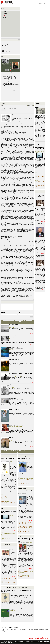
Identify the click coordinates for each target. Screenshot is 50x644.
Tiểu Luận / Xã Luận (22, 488)
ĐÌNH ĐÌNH (3, 110)
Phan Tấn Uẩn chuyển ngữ (30, 478)
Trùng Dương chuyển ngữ (17, 427)
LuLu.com (17, 83)
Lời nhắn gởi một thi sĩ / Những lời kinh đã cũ (18, 410)
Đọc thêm (32, 333)
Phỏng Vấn (20, 536)
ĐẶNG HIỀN (5, 534)
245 (16, 321)
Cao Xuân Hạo (4, 49)
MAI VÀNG (5, 581)
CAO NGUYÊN (4, 46)
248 (22, 321)
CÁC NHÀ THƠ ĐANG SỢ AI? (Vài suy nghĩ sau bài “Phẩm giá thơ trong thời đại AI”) (25, 524)
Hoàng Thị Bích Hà (7, 584)
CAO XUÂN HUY (4, 50)
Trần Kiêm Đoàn (30, 543)
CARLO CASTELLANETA (6, 52)
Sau (32, 105)
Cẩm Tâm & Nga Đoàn (5, 45)
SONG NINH (12, 327)
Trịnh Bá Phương (27, 578)
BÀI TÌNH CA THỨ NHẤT (7, 532)
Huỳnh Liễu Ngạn (6, 541)
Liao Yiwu (11, 427)
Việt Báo (40, 267)
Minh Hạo (22, 525)
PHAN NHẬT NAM (27, 575)
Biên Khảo (3, 456)
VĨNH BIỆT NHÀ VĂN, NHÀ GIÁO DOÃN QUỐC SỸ (40, 195)
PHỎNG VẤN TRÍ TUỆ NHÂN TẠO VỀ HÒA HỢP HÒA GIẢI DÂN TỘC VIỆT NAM (26, 540)
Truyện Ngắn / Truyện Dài (23, 456)
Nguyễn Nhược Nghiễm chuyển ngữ (15, 376)
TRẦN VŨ (22, 575)
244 (13, 321)
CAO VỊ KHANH (4, 47)
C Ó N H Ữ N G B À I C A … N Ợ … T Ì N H (9, 548)
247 (20, 321)
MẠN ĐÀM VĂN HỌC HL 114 (15, 385)
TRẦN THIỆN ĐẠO (13, 387)
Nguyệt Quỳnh (22, 578)
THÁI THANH (10, 581)
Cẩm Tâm (3, 43)
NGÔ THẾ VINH (13, 461)
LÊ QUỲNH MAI (12, 440)
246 (18, 321)
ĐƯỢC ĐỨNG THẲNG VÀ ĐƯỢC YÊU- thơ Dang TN (40, 178)
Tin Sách (4, 588)
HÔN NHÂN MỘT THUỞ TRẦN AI (25, 459)
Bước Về (11, 438)
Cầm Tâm (3, 42)
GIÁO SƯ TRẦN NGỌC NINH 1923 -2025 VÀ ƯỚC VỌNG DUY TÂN (8, 459)
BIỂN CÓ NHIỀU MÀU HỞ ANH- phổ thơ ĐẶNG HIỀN (40, 183)
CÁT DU (3, 53)
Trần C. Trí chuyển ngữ (8, 538)
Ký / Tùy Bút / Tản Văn (6, 544)
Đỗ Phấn (11, 339)
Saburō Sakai (24, 376)
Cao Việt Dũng (4, 48)
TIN (36, 192)
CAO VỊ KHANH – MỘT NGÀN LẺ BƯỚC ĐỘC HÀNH (25, 491)
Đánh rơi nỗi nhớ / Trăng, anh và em (16, 325)
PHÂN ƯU (40, 224)
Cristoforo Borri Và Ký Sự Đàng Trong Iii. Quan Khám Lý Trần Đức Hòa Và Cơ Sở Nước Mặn (8, 496)
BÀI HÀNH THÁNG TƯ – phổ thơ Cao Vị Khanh (9, 512)
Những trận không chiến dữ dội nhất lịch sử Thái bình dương (21, 374)
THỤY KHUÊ (6, 497)
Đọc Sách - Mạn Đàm (16, 588)
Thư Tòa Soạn (38, 103)
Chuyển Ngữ (24, 588)
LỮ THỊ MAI (11, 401)
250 (27, 321)
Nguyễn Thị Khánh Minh (23, 495)
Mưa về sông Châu (13, 398)
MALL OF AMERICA (24, 477)
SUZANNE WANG (23, 478)
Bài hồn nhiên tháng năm (14, 360)
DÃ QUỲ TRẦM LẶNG (14, 347)
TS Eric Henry (18, 594)
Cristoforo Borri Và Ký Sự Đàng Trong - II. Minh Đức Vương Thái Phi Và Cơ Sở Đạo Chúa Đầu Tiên (9, 500)
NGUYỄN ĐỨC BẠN (13, 412)
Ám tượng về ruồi (13, 336)
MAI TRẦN (22, 573)
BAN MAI (11, 350)
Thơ (2, 509)
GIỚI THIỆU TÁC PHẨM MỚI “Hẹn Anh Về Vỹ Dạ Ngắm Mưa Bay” (14, 608)
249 (24, 321)
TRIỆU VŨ (12, 551)
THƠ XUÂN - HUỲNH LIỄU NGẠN (9, 540)
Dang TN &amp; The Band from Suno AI (7, 520)
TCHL (40, 207)
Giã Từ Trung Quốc (13, 424)
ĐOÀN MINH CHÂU (13, 362)
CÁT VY (3, 54)
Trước (29, 105)
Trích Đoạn (9, 588)
